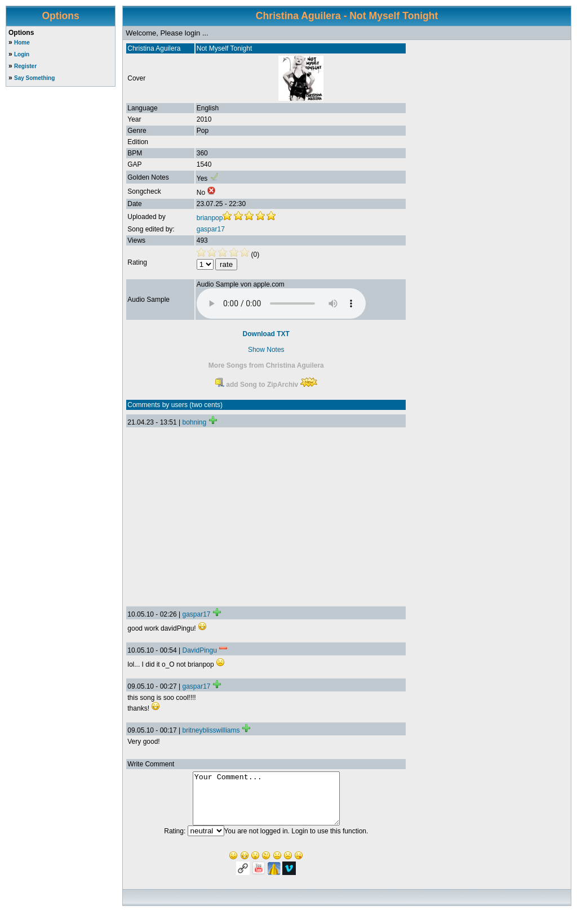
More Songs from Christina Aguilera (266, 365)
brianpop (210, 218)
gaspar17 (211, 229)
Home (22, 43)
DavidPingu (199, 650)
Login (22, 54)
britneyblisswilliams (211, 730)
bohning (194, 422)
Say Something (34, 78)
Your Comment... (266, 804)
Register (25, 66)
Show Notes (266, 350)
